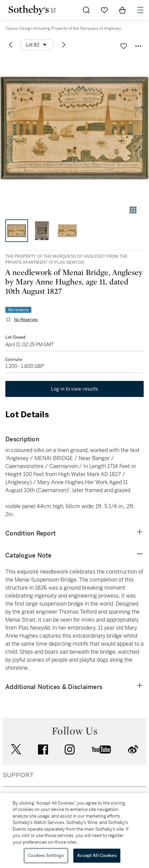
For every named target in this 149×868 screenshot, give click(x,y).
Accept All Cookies (97, 855)
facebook (43, 749)
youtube (101, 749)
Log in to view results (75, 389)
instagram (70, 749)
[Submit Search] (86, 10)
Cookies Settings (46, 855)
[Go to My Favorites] (104, 10)
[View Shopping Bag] (122, 10)
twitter (16, 749)
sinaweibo (133, 749)
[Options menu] (37, 45)
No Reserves (26, 319)
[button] (74, 128)
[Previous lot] (11, 45)
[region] (74, 831)
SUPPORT (18, 775)
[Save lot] (124, 46)
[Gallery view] (133, 210)
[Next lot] (64, 45)
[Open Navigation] (140, 10)
